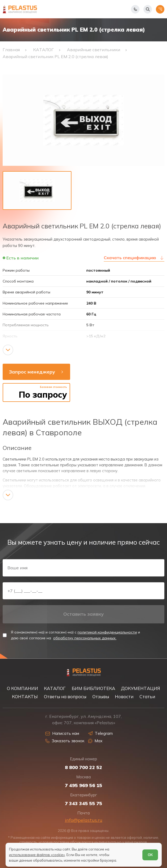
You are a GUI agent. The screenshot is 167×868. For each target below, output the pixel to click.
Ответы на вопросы (65, 696)
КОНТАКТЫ (25, 696)
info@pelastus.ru (84, 820)
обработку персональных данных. (85, 638)
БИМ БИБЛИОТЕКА (93, 688)
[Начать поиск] (148, 9)
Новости (124, 696)
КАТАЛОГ (55, 688)
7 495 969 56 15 (84, 785)
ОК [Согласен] (150, 855)
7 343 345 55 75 (84, 804)
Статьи (147, 696)
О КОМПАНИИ (22, 688)
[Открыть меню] (160, 9)
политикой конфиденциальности (107, 632)
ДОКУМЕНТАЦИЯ (141, 688)
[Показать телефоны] (135, 9)
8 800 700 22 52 (84, 767)
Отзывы (101, 696)
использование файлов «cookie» (37, 855)
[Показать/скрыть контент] (8, 350)
